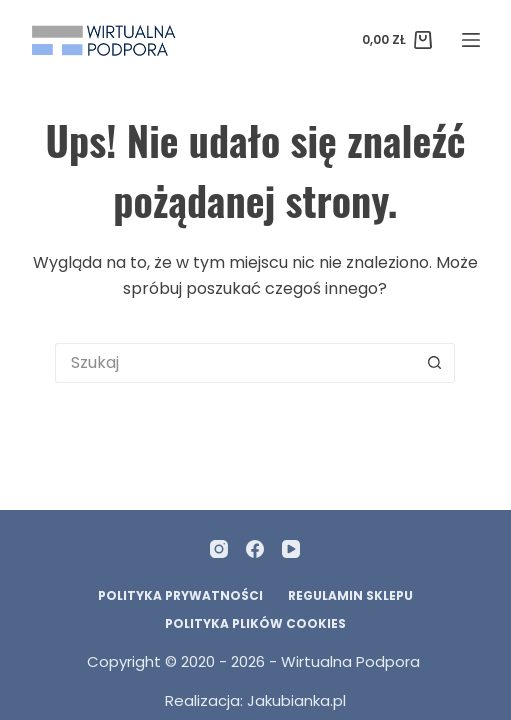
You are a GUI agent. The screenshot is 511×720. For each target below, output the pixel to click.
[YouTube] (291, 549)
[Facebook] (255, 549)
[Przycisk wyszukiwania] (435, 363)
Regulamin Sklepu (350, 596)
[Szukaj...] (235, 363)
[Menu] (471, 40)
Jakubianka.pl (296, 700)
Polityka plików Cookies (255, 624)
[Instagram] (219, 549)
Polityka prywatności (180, 596)
